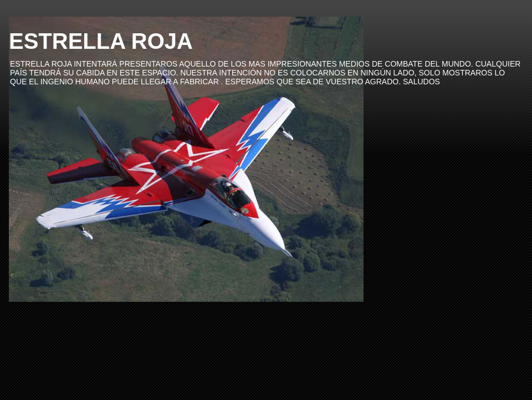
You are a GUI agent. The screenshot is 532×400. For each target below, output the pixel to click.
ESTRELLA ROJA (101, 41)
